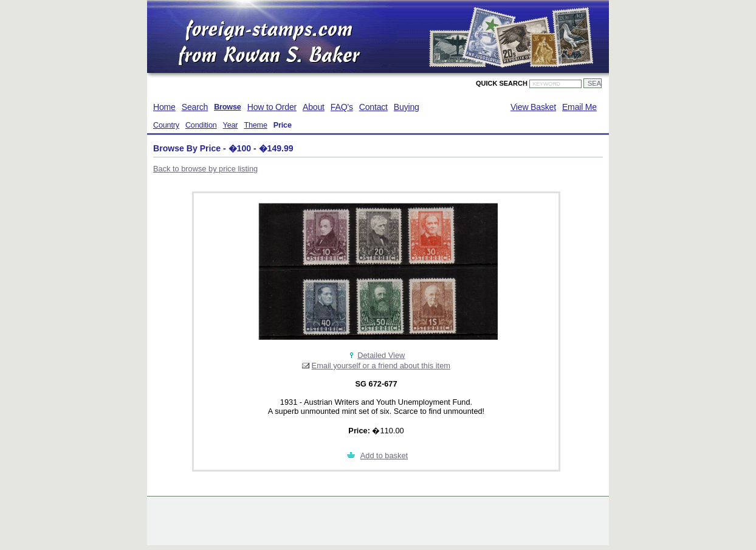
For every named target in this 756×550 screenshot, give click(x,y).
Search (195, 107)
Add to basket (384, 455)
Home (164, 107)
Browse (228, 107)
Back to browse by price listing (205, 169)
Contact (373, 107)
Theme (255, 125)
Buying (407, 107)
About (314, 107)
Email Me (579, 107)
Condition (201, 125)
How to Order (272, 107)
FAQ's (342, 107)
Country (166, 125)
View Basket (533, 107)
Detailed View (381, 355)
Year (231, 125)
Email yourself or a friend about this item (381, 366)
